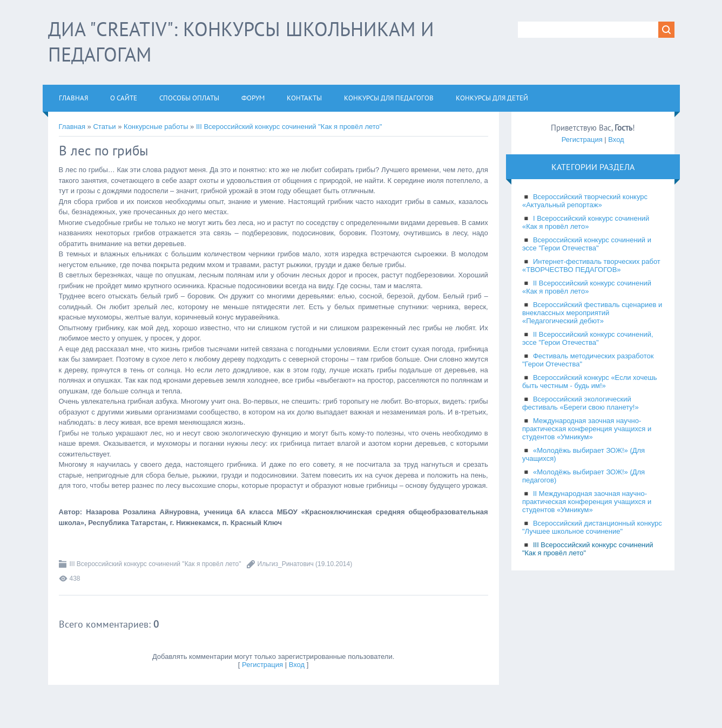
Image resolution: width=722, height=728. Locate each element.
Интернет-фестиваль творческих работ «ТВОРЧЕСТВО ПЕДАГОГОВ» (591, 266)
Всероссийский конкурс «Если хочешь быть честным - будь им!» (590, 382)
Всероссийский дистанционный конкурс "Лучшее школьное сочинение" (592, 527)
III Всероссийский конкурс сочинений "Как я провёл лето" (289, 127)
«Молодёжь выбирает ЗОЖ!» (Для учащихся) (583, 454)
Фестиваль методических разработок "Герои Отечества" (588, 360)
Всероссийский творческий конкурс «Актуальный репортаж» (585, 201)
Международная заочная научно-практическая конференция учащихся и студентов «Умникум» (587, 429)
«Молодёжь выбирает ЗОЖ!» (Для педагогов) (583, 476)
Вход (297, 665)
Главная (72, 127)
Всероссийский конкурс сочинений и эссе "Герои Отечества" (587, 244)
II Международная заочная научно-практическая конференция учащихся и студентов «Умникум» (587, 502)
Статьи (104, 127)
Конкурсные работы (156, 127)
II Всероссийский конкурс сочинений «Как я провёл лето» (587, 287)
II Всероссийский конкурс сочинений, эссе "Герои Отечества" (588, 338)
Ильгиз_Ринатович (286, 564)
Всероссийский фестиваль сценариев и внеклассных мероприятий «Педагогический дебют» (592, 313)
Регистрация (262, 665)
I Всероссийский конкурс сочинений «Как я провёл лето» (586, 222)
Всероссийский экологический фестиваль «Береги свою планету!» (581, 403)
